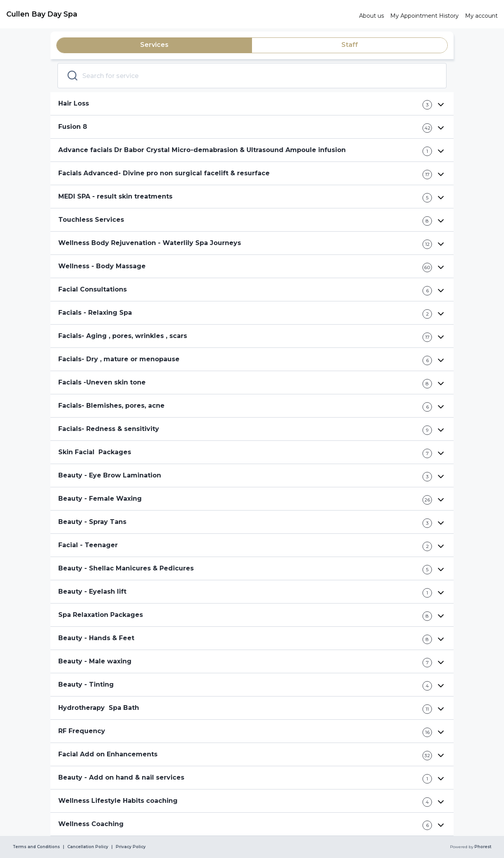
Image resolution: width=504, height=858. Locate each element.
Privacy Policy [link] (131, 847)
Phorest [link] (482, 847)
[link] (180, 14)
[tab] (154, 45)
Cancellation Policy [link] (88, 847)
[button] (252, 104)
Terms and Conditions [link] (36, 847)
